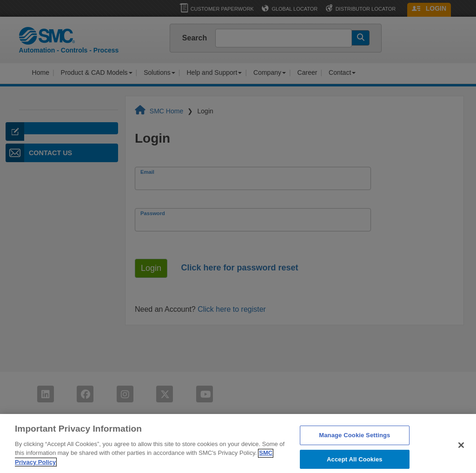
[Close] (461, 449)
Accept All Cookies (355, 463)
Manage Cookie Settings (354, 439)
